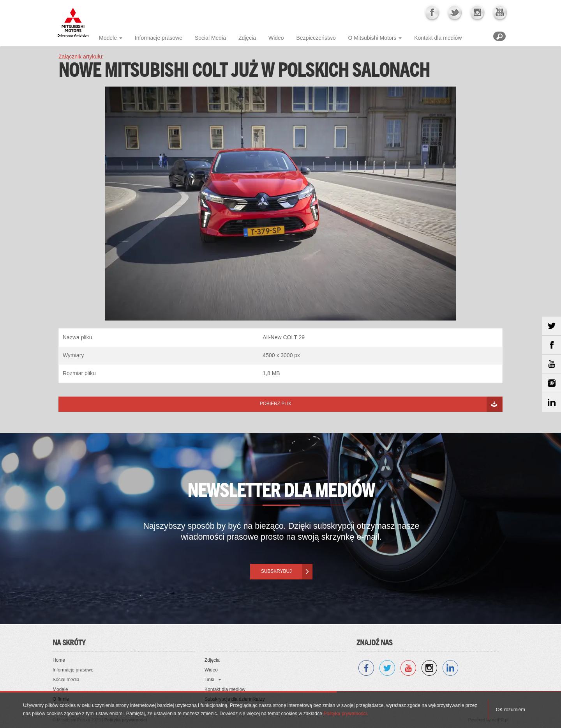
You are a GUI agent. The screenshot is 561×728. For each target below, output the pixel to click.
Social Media (210, 38)
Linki (209, 680)
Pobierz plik (276, 404)
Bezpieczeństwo (316, 38)
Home (59, 660)
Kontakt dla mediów (438, 38)
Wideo (276, 38)
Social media (66, 680)
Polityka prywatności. (346, 714)
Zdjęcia (247, 38)
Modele (108, 38)
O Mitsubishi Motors (372, 38)
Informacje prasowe (159, 38)
